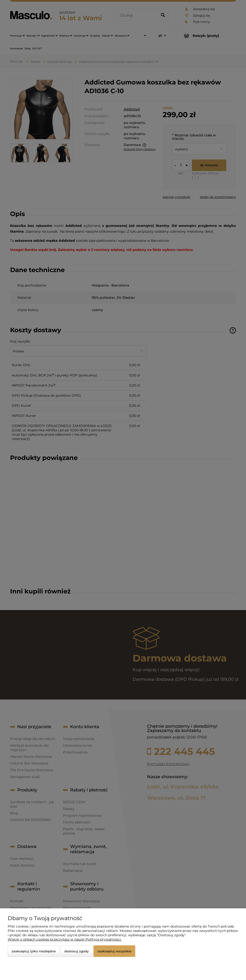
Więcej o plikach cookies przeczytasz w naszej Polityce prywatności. (65, 939)
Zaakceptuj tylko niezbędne (34, 951)
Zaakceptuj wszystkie (114, 951)
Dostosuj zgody (77, 951)
